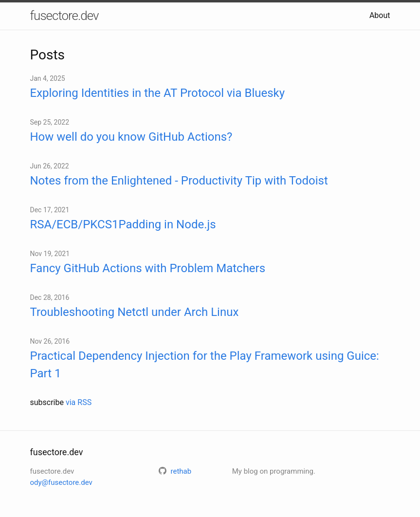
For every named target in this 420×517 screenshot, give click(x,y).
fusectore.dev (64, 16)
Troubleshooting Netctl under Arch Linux (135, 312)
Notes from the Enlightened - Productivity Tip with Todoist (179, 181)
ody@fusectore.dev (61, 482)
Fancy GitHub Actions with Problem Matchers (148, 268)
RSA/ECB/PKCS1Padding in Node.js (123, 224)
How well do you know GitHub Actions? (131, 137)
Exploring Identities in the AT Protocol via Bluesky (158, 93)
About (380, 15)
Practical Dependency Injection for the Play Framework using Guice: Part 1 (205, 365)
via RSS (79, 402)
